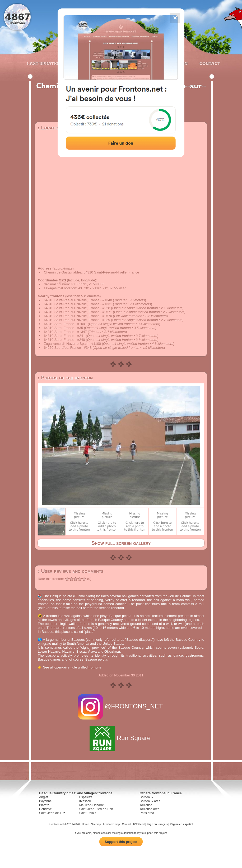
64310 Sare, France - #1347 (65, 332)
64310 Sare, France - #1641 (65, 324)
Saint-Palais (88, 813)
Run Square (121, 738)
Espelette (86, 797)
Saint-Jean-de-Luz (52, 813)
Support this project (121, 842)
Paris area (147, 813)
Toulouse (146, 805)
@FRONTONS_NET (121, 706)
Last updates (43, 63)
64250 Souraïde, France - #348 (68, 348)
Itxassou (85, 801)
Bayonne (45, 801)
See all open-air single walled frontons (72, 667)
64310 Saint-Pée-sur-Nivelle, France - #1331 (78, 304)
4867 (17, 17)
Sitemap (96, 824)
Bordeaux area (150, 801)
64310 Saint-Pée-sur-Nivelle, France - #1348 (78, 300)
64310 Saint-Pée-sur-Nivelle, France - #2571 (78, 312)
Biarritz (44, 805)
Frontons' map (111, 824)
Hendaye (45, 809)
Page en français (157, 824)
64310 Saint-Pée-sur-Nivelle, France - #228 (77, 308)
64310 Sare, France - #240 (64, 340)
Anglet (44, 797)
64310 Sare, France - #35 (63, 328)
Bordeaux (146, 797)
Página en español (181, 824)
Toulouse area (149, 809)
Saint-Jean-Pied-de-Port (96, 809)
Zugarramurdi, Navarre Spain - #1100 (72, 344)
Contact (209, 63)
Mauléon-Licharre (92, 805)
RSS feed (139, 824)
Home (85, 824)
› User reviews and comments (71, 571)
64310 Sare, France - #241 (64, 336)
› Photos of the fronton (65, 378)
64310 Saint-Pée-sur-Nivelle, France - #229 (77, 320)
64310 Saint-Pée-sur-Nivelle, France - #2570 (78, 316)
